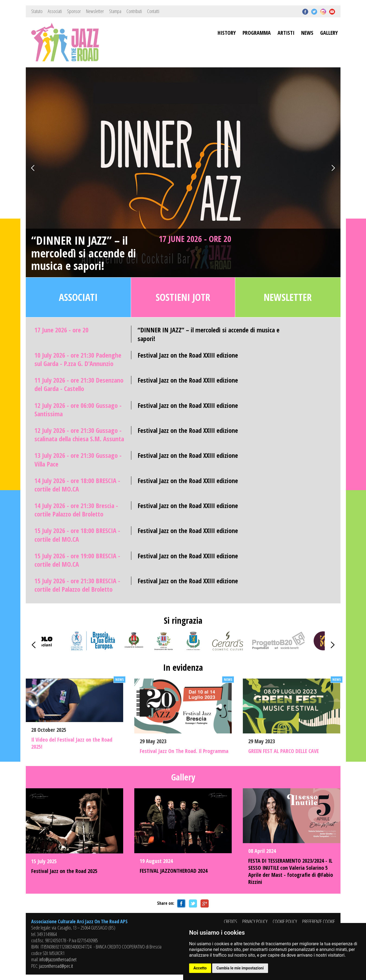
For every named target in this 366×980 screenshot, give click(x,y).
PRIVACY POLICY (255, 921)
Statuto (37, 11)
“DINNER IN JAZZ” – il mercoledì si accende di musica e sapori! (84, 253)
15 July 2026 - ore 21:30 (77, 585)
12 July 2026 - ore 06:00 (78, 409)
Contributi (134, 11)
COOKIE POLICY (285, 921)
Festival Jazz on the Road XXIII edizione (188, 355)
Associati (55, 11)
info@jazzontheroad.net (58, 959)
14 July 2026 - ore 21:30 (76, 510)
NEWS (307, 33)
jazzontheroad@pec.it (56, 966)
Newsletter (95, 11)
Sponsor (74, 11)
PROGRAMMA (257, 33)
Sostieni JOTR (183, 297)
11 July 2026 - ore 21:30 (79, 384)
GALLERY (329, 33)
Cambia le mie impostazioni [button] (240, 968)
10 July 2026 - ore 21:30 (78, 359)
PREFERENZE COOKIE (319, 921)
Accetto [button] (200, 968)
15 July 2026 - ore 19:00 (77, 560)
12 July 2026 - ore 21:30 (79, 434)
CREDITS (230, 921)
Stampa (115, 11)
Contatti (153, 11)
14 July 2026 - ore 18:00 (77, 485)
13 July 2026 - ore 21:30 (78, 459)
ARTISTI (286, 33)
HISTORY (227, 33)
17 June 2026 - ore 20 (195, 239)
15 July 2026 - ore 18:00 (77, 535)
